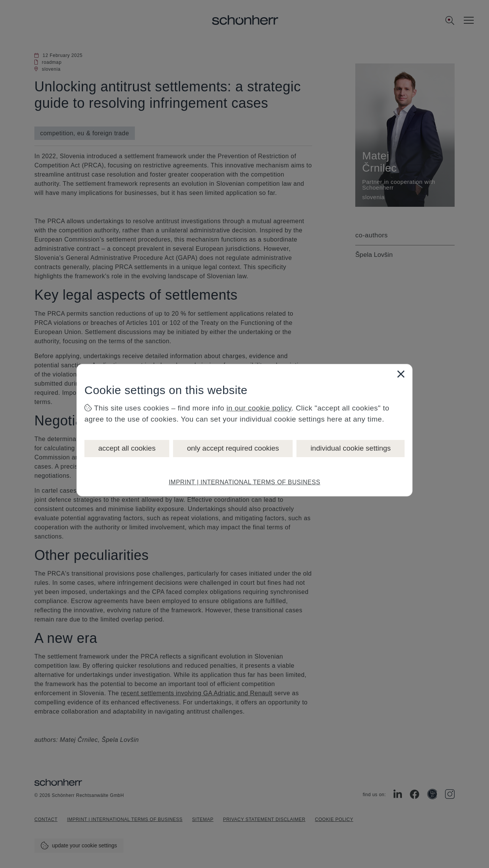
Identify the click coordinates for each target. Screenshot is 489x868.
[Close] (401, 374)
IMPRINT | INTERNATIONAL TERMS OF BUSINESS (245, 482)
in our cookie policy (259, 408)
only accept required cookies (233, 448)
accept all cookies (127, 448)
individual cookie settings (351, 448)
